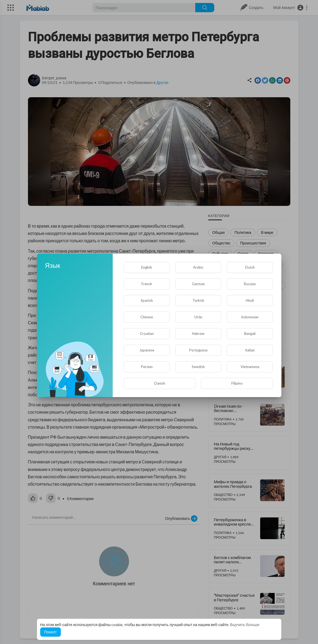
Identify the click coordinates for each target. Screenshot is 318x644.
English (147, 267)
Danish (160, 383)
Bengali (250, 334)
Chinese (147, 317)
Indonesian (250, 317)
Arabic (198, 267)
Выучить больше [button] (245, 625)
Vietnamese (250, 367)
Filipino (237, 383)
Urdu (198, 317)
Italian (250, 350)
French (147, 284)
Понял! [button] (51, 632)
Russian (250, 284)
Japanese (147, 350)
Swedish (198, 367)
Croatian (147, 334)
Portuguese (198, 350)
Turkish (198, 300)
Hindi (250, 300)
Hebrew (198, 334)
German (198, 284)
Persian (147, 367)
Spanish (147, 300)
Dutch (250, 267)
